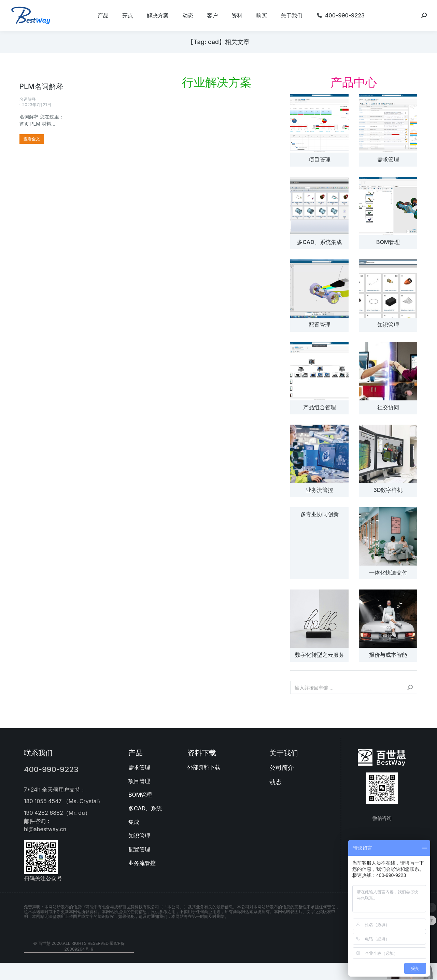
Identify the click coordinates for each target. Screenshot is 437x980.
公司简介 (282, 768)
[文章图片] (319, 123)
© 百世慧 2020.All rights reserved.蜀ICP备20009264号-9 (79, 946)
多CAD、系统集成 (319, 242)
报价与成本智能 (388, 655)
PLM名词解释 (41, 87)
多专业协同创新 (320, 514)
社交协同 (388, 407)
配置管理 (320, 325)
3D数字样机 (388, 490)
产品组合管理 (320, 407)
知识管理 (388, 325)
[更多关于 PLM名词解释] (32, 139)
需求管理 (388, 159)
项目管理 (320, 159)
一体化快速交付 (388, 572)
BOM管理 (388, 242)
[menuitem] (103, 15)
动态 (276, 782)
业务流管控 (320, 490)
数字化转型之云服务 (320, 655)
